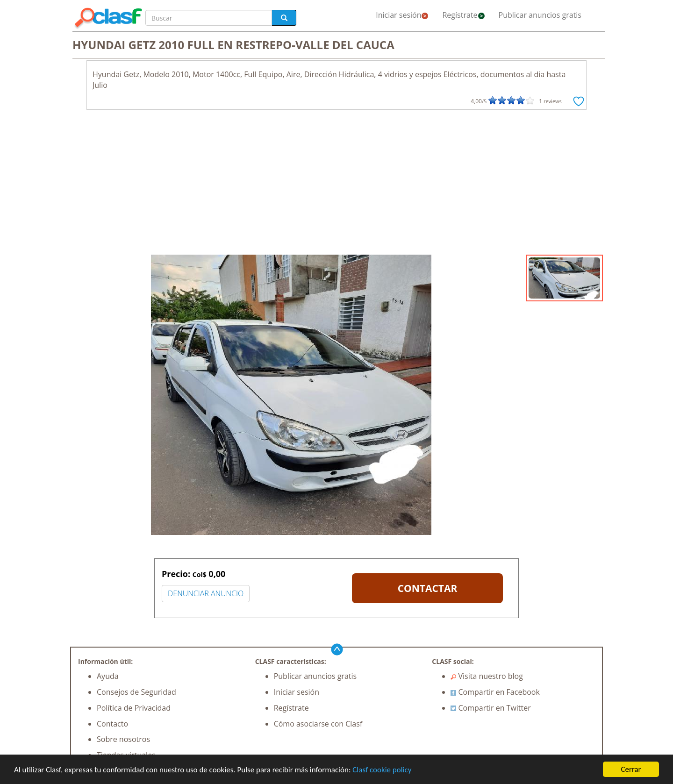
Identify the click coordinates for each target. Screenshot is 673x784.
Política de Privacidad (134, 708)
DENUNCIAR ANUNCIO (206, 593)
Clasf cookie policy (382, 770)
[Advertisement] (336, 185)
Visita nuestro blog (487, 676)
